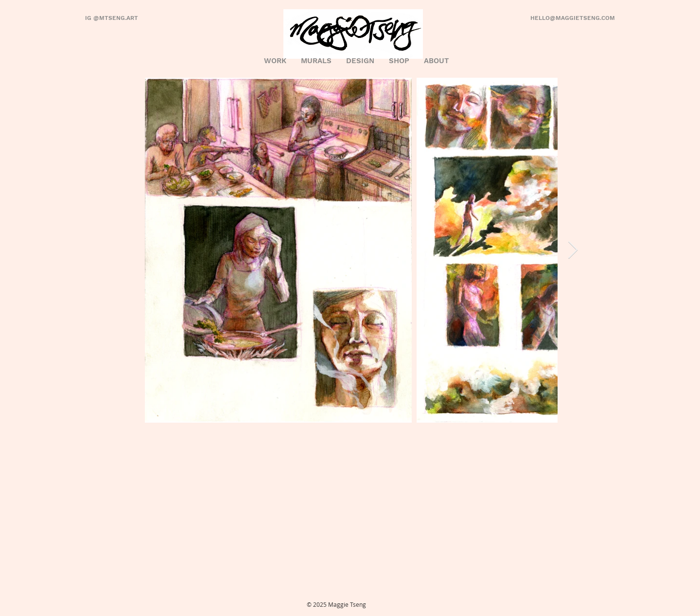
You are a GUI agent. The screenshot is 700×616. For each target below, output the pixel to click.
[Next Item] (573, 250)
